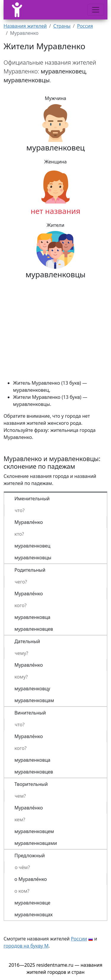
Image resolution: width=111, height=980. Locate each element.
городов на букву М (26, 946)
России (79, 939)
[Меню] (96, 10)
